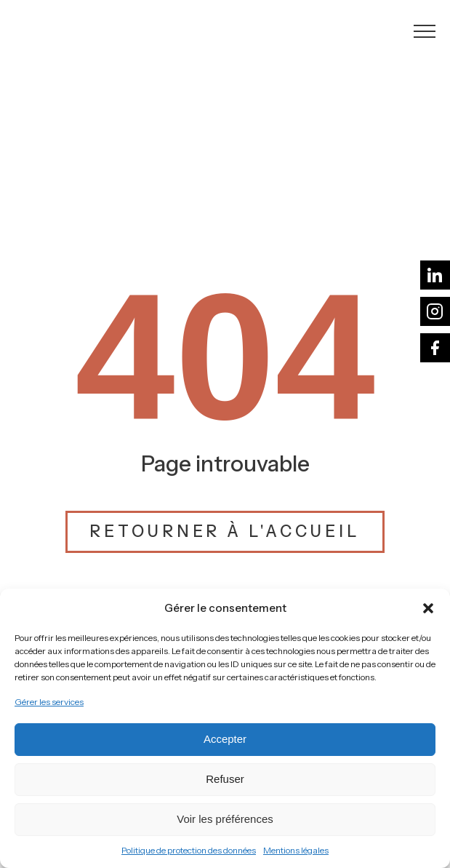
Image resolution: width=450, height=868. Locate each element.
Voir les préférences (225, 819)
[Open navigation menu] (425, 31)
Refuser (225, 779)
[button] (428, 608)
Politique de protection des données (189, 850)
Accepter (225, 739)
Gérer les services (49, 702)
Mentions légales (296, 850)
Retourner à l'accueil (225, 531)
